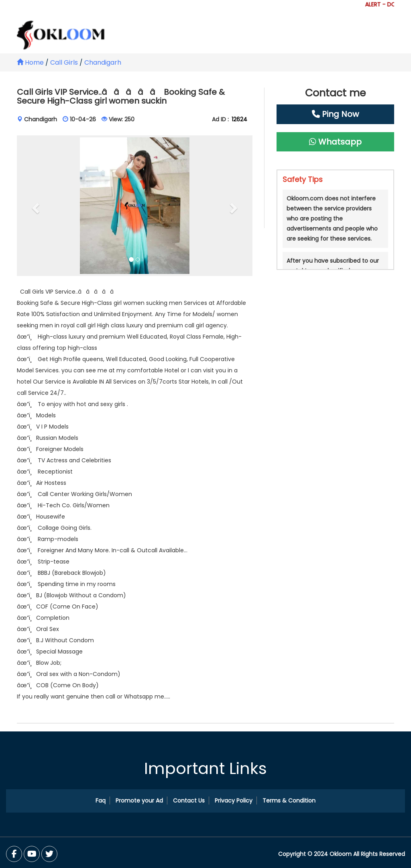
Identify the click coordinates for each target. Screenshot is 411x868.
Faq (101, 801)
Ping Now (335, 114)
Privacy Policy (234, 801)
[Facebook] (14, 854)
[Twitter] (32, 854)
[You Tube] (49, 854)
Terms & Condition (289, 801)
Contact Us (189, 801)
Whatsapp (335, 142)
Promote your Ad (139, 801)
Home (30, 62)
